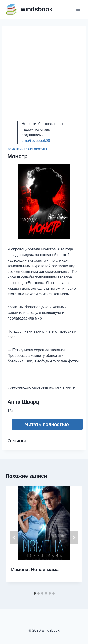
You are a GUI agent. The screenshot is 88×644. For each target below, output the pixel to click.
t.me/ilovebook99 (36, 141)
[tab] (35, 593)
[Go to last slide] (14, 538)
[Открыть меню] (78, 9)
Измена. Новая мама (35, 570)
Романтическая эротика (28, 149)
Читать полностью (47, 424)
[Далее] (74, 538)
